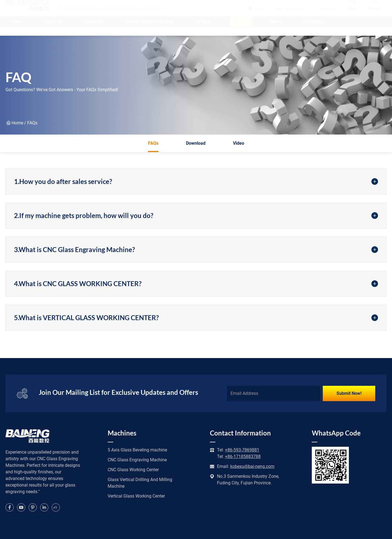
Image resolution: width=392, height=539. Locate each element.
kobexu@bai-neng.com (252, 466)
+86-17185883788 (243, 456)
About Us (53, 30)
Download (196, 143)
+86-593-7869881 (242, 450)
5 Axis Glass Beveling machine (137, 450)
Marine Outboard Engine (149, 30)
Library (241, 30)
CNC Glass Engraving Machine (137, 460)
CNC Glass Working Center (133, 470)
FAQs (153, 146)
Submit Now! (349, 393)
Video (239, 143)
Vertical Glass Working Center (136, 496)
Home (16, 30)
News (276, 30)
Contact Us (314, 30)
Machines (93, 30)
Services (204, 30)
